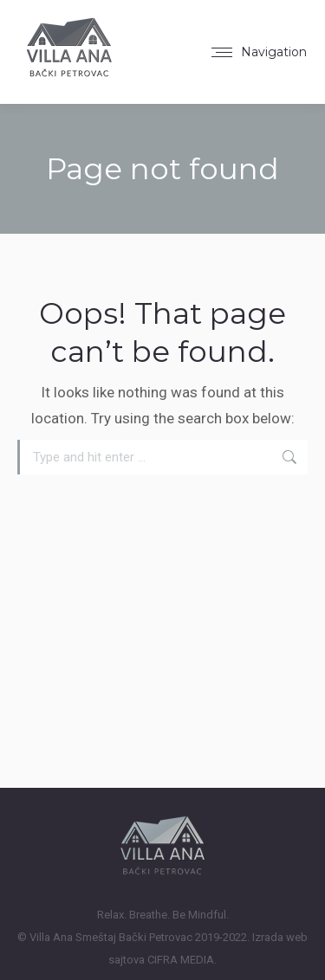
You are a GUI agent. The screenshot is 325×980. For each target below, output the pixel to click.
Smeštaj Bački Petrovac (134, 937)
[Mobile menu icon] (259, 52)
